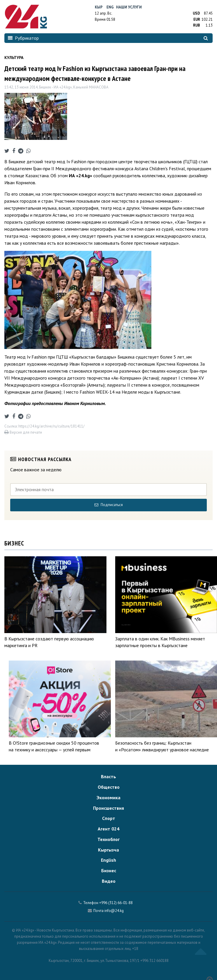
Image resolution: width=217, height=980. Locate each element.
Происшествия (108, 808)
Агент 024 (108, 829)
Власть (108, 776)
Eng (110, 7)
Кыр (99, 7)
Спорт (109, 818)
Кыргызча (108, 850)
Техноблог (108, 839)
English (108, 860)
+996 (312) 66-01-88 (116, 903)
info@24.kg (114, 911)
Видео (109, 881)
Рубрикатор (23, 38)
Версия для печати (23, 432)
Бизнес (109, 870)
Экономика (108, 797)
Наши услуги (129, 7)
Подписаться (109, 505)
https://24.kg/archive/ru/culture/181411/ (51, 426)
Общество (109, 787)
